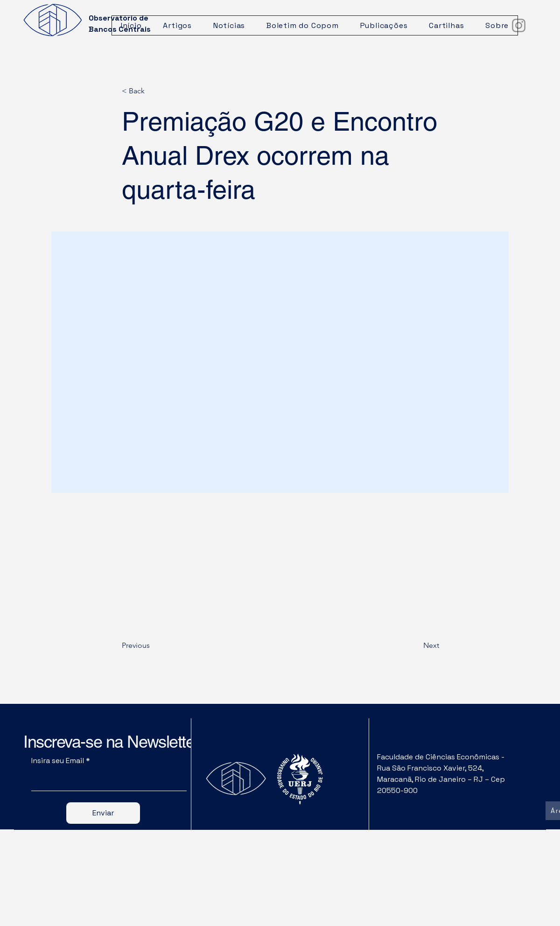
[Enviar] (103, 813)
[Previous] (153, 645)
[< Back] (153, 91)
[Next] (416, 645)
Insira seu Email (58, 761)
